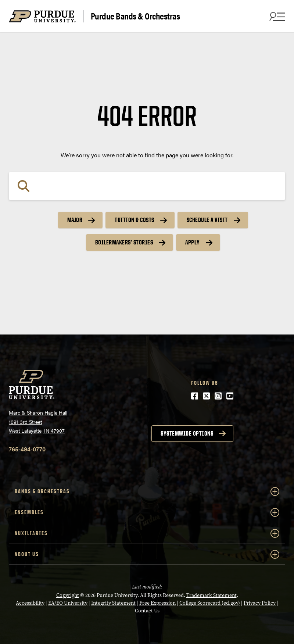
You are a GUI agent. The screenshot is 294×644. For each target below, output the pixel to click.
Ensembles (147, 512)
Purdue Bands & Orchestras (135, 16)
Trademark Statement (211, 595)
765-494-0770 (27, 449)
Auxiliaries (147, 533)
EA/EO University (68, 603)
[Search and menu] (276, 16)
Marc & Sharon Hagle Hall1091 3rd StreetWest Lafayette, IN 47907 (38, 421)
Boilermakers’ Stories (124, 242)
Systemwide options (187, 433)
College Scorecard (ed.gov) (210, 603)
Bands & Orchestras (147, 491)
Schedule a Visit (207, 220)
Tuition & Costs (135, 220)
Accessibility (30, 603)
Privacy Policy (260, 603)
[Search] (147, 186)
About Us (147, 554)
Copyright (68, 595)
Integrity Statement (113, 603)
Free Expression (157, 603)
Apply (193, 242)
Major (75, 220)
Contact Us (147, 611)
